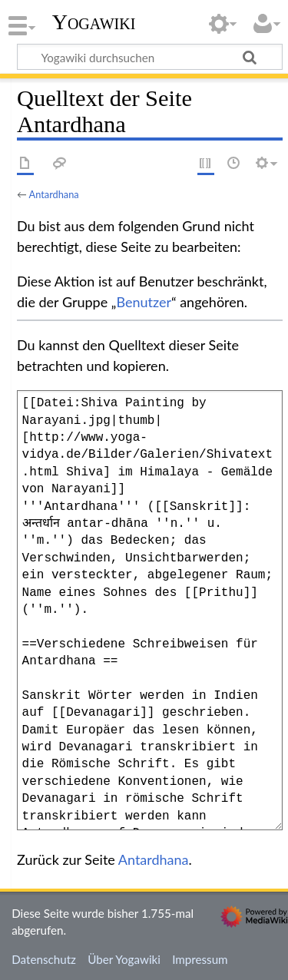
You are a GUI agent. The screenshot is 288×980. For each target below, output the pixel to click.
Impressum (200, 959)
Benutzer (144, 302)
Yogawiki (94, 22)
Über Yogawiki (124, 959)
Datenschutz (44, 959)
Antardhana (54, 194)
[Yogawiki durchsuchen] (150, 57)
